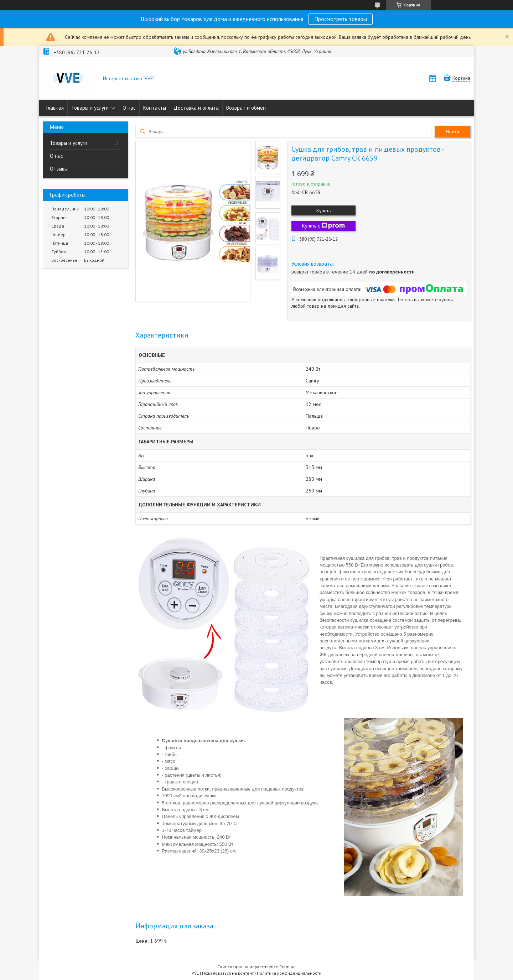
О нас (129, 108)
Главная (55, 108)
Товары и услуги (90, 108)
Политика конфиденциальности (289, 973)
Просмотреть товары (341, 19)
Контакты (155, 108)
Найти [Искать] (452, 132)
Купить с (323, 226)
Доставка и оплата (196, 108)
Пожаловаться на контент (228, 973)
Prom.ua (287, 967)
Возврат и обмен (246, 108)
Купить (323, 210)
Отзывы (59, 169)
